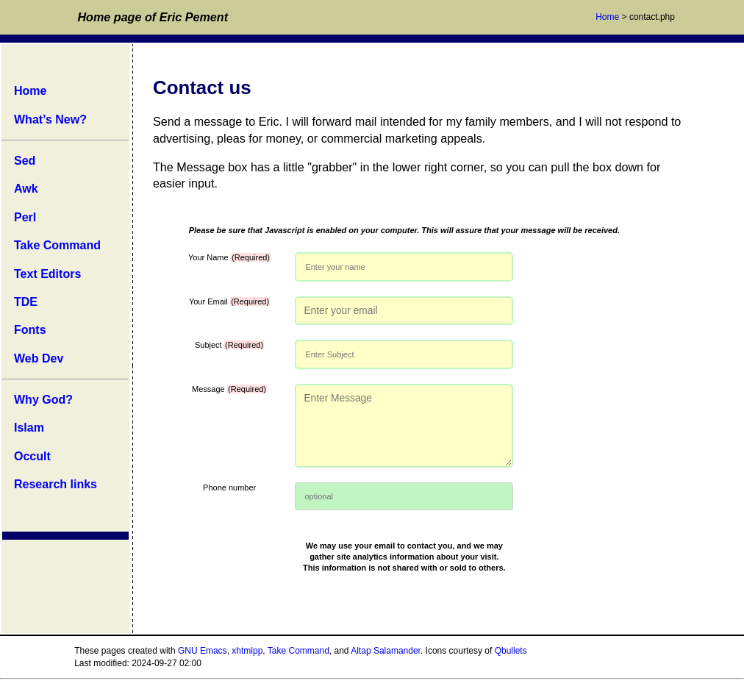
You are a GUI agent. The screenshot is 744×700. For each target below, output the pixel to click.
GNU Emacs (203, 651)
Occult (32, 456)
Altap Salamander (386, 651)
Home (607, 17)
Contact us (202, 87)
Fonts (30, 330)
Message (229, 389)
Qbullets (511, 651)
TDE (26, 302)
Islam (29, 428)
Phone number (229, 488)
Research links (56, 484)
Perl (25, 217)
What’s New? (50, 119)
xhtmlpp (247, 651)
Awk (26, 189)
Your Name (229, 257)
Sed (25, 161)
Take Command (57, 245)
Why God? (43, 400)
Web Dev (39, 358)
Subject (229, 345)
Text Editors (47, 274)
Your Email (230, 301)
